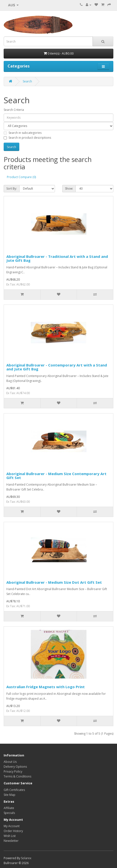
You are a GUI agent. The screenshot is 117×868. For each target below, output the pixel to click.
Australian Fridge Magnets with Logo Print (46, 687)
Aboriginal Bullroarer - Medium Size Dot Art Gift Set (54, 582)
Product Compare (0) (21, 177)
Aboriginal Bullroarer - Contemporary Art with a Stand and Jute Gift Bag (57, 367)
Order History (13, 831)
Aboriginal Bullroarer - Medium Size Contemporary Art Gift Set (56, 476)
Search (27, 81)
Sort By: (12, 188)
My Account (12, 826)
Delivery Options (15, 767)
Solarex (26, 858)
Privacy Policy (13, 771)
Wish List (10, 836)
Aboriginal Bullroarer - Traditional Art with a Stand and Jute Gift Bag (57, 258)
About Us (10, 762)
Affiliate (9, 808)
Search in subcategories (23, 133)
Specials (9, 813)
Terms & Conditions (17, 776)
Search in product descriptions (27, 138)
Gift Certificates (14, 790)
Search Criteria (14, 110)
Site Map (10, 795)
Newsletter (11, 841)
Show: (69, 188)
